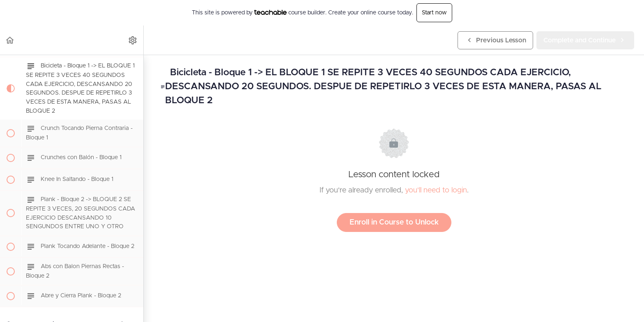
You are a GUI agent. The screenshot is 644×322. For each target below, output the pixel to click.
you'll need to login (436, 190)
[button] (10, 40)
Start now (434, 13)
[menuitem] (133, 40)
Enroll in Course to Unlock (394, 222)
